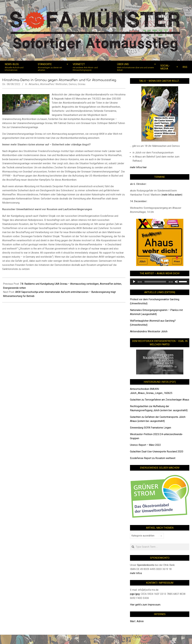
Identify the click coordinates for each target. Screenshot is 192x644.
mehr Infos (136, 573)
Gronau (82, 84)
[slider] (155, 282)
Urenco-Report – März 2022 (145, 445)
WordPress (110, 639)
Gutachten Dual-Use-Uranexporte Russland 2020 (157, 452)
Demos (73, 84)
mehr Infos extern (172, 195)
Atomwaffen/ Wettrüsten (54, 84)
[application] (160, 282)
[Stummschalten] (176, 282)
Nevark (93, 639)
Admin (140, 621)
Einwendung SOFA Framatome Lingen (151, 428)
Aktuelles (34, 84)
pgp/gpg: (135, 594)
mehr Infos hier (138, 167)
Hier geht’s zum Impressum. (145, 605)
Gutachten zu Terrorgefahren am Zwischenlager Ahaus (160, 400)
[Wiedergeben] (134, 282)
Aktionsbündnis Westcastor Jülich (149, 331)
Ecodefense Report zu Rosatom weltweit (153, 458)
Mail (132, 621)
